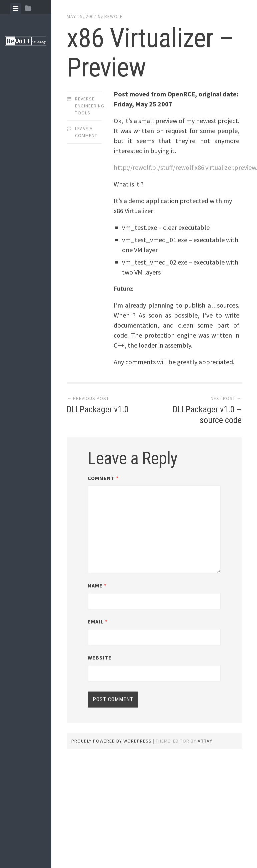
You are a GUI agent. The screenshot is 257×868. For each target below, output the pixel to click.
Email (98, 621)
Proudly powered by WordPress (111, 741)
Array (205, 741)
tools (83, 113)
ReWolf (113, 16)
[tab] (15, 8)
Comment (103, 478)
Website (100, 658)
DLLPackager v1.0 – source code (207, 414)
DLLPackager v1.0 (98, 409)
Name (97, 585)
